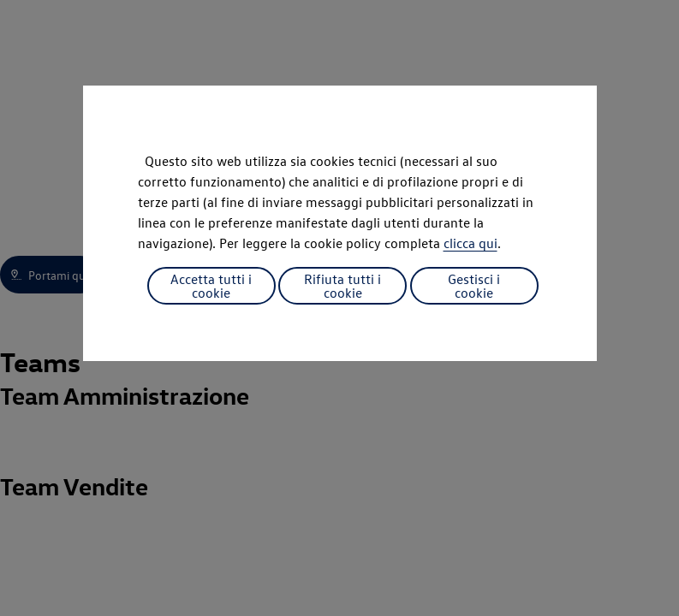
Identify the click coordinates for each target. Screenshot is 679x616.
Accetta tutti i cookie (211, 286)
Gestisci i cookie (474, 286)
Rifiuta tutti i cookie (342, 286)
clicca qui (471, 243)
